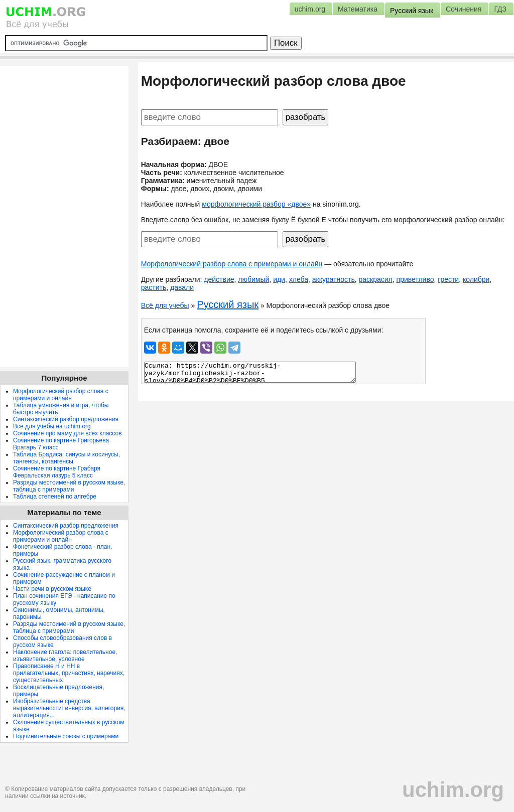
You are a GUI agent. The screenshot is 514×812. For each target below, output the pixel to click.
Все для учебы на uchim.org (52, 426)
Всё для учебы (165, 305)
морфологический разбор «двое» (256, 204)
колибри (476, 279)
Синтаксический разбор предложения (66, 419)
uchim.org (453, 790)
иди (279, 279)
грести (448, 279)
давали (182, 287)
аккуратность (334, 279)
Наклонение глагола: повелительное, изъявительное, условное (65, 656)
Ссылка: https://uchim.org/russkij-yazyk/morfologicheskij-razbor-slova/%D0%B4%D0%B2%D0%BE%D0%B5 (250, 372)
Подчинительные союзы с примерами (66, 736)
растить (154, 287)
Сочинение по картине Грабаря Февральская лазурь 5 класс (57, 472)
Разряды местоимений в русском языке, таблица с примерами (69, 486)
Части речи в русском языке (52, 589)
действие (219, 279)
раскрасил (376, 279)
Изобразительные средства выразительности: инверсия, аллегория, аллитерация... (69, 708)
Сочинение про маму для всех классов (68, 433)
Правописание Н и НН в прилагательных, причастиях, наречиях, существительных (69, 673)
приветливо (415, 279)
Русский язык (228, 304)
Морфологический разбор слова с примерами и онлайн (232, 264)
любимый (253, 279)
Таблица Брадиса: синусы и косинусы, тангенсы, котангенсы (67, 458)
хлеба (299, 279)
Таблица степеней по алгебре (55, 497)
